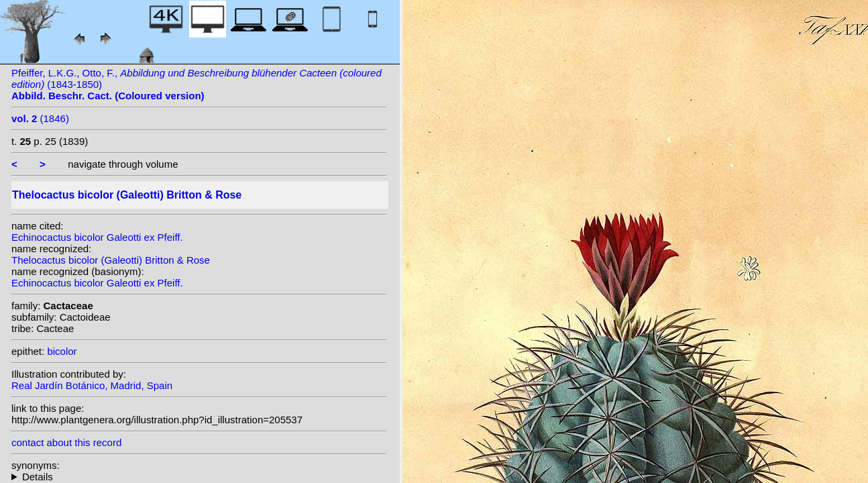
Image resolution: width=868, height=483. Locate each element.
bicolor (62, 351)
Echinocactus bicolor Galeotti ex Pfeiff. (97, 237)
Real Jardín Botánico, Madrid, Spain (92, 385)
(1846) (40, 118)
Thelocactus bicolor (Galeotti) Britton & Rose (111, 260)
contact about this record (66, 442)
